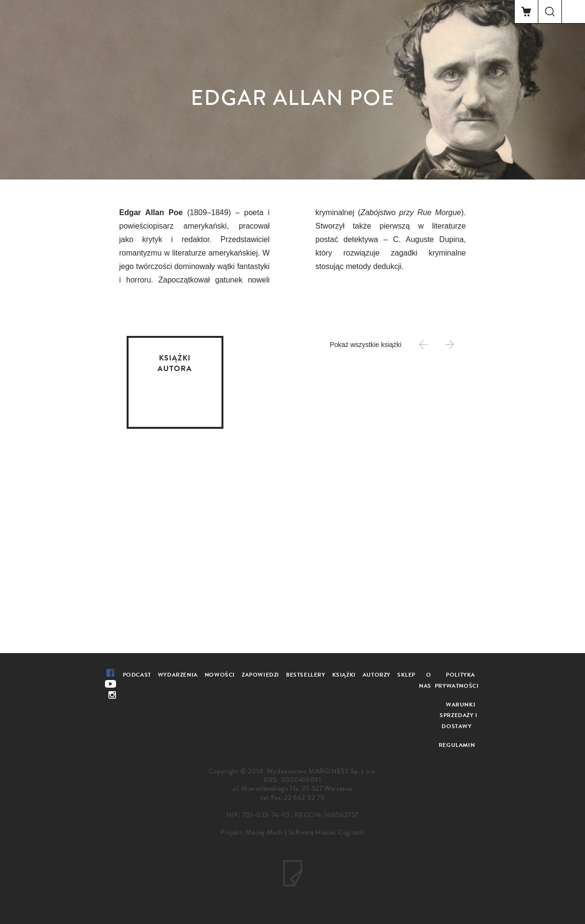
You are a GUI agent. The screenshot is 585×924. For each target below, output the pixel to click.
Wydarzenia (178, 675)
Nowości (220, 675)
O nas (425, 680)
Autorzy (377, 675)
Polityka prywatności (457, 680)
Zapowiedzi (260, 675)
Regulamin (457, 745)
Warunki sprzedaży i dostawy (459, 716)
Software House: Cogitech (326, 832)
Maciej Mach (264, 832)
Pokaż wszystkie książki (366, 345)
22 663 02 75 (304, 798)
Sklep (406, 675)
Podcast (137, 675)
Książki (344, 675)
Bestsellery (306, 675)
